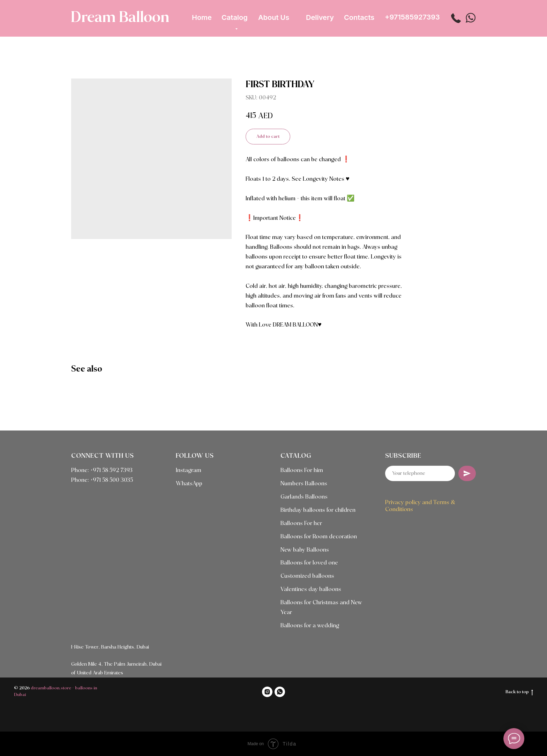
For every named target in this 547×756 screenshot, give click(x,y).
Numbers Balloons (304, 484)
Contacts (359, 17)
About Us (274, 17)
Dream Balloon (120, 18)
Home (202, 17)
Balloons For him (302, 470)
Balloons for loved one (309, 563)
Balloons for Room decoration (319, 537)
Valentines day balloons (311, 589)
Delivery (320, 17)
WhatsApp (189, 484)
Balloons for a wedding (310, 626)
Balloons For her (301, 523)
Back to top (519, 693)
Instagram (189, 470)
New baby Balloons (305, 550)
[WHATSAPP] (280, 692)
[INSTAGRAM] (267, 692)
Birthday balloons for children (318, 510)
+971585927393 (412, 17)
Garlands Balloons (304, 497)
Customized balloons (307, 576)
